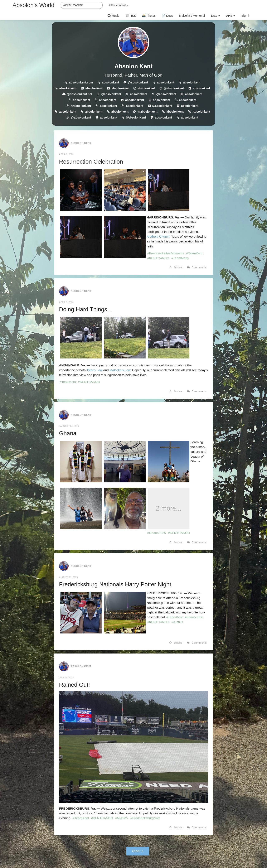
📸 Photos (149, 16)
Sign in (246, 16)
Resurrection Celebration (91, 162)
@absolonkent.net (80, 94)
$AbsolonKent (136, 117)
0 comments (197, 267)
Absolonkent (201, 112)
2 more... (169, 509)
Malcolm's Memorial (192, 16)
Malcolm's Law (120, 370)
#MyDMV (122, 818)
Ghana (68, 433)
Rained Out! (74, 685)
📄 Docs (167, 16)
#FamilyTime (194, 617)
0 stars (176, 267)
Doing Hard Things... (86, 309)
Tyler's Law (95, 370)
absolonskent (135, 100)
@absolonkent (138, 82)
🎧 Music (113, 16)
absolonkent (110, 82)
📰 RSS (131, 16)
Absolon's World (33, 5)
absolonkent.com (81, 82)
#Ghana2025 (157, 533)
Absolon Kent (133, 66)
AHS (231, 16)
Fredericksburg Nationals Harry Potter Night (115, 584)
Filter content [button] (119, 5)
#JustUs (177, 622)
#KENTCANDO (158, 258)
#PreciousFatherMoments (166, 253)
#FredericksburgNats (145, 818)
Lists (216, 16)
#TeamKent (194, 253)
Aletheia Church (158, 237)
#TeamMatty (180, 258)
